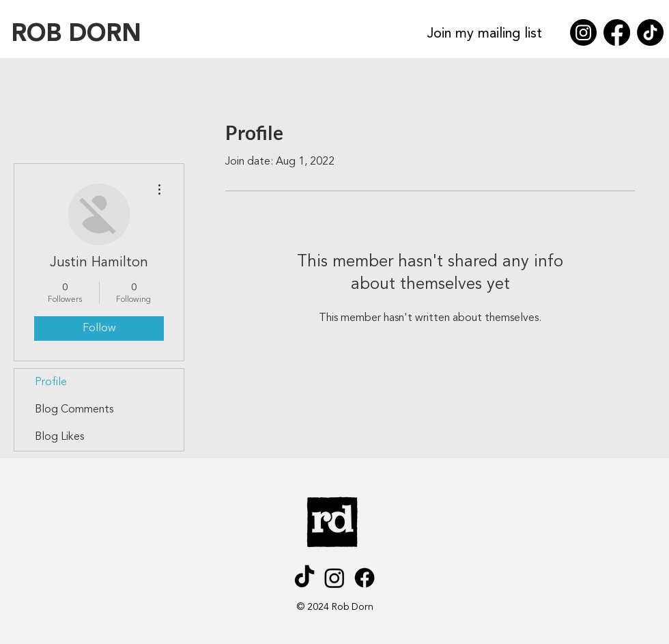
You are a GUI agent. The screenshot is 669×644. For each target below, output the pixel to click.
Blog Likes (59, 437)
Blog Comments (74, 410)
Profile (51, 382)
